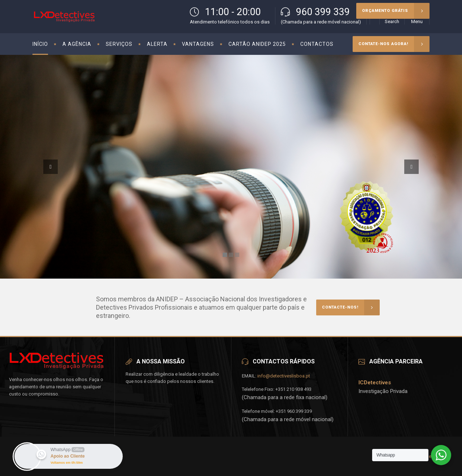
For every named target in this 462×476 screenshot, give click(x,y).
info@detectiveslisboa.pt (284, 376)
